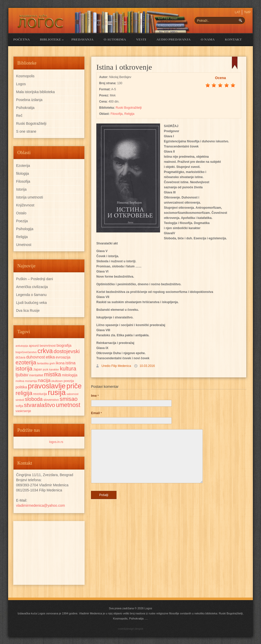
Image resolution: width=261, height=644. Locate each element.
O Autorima (115, 39)
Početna (21, 39)
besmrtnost (48, 346)
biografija (64, 345)
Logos (21, 84)
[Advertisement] (49, 553)
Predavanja (82, 39)
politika (21, 387)
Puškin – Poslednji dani (35, 279)
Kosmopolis (25, 76)
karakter (54, 369)
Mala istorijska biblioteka (35, 92)
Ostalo (21, 213)
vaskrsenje (23, 411)
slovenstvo (51, 400)
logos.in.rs (56, 442)
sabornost (73, 394)
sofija (19, 406)
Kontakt (233, 39)
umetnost (68, 405)
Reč (19, 116)
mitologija (70, 375)
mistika (53, 375)
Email (96, 413)
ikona (60, 363)
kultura (68, 369)
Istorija (21, 189)
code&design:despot (130, 629)
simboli (20, 400)
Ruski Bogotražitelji (129, 108)
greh (52, 363)
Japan (38, 369)
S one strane (26, 131)
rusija (57, 392)
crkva (45, 351)
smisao (69, 399)
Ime (95, 396)
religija (24, 393)
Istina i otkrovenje (124, 67)
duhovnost (36, 357)
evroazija (63, 357)
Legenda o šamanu (31, 295)
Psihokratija (25, 108)
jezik (45, 369)
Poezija (22, 221)
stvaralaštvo (40, 405)
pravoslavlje (47, 386)
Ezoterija (23, 166)
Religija (129, 114)
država (20, 357)
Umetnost (24, 245)
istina (71, 363)
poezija (69, 381)
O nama (208, 39)
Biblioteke (52, 39)
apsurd (34, 346)
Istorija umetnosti (30, 197)
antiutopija (22, 346)
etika (50, 357)
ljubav (22, 375)
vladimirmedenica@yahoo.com (41, 505)
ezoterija (26, 363)
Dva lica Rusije (28, 311)
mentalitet (36, 375)
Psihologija (25, 229)
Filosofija (117, 114)
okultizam (57, 381)
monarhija (31, 381)
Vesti (141, 39)
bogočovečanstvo (26, 352)
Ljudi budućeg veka (31, 303)
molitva (20, 381)
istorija (24, 368)
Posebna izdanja (29, 100)
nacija (44, 380)
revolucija (40, 394)
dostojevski (67, 351)
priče (74, 386)
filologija (23, 174)
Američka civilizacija (32, 287)
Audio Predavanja (174, 39)
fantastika (43, 363)
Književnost (25, 205)
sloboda (34, 399)
